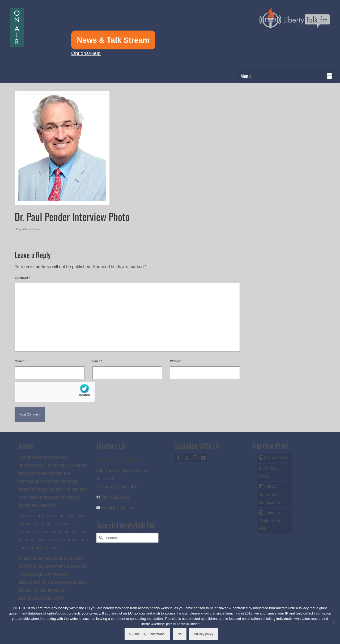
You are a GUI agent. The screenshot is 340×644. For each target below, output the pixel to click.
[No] (333, 623)
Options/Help (86, 53)
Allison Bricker (31, 229)
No (180, 634)
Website (176, 361)
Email (97, 361)
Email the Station (117, 508)
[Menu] (286, 76)
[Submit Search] (100, 538)
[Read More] (53, 598)
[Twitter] (187, 458)
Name (20, 361)
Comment (22, 278)
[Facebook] (178, 458)
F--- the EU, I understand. (147, 634)
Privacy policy (204, 634)
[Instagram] (195, 458)
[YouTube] (203, 458)
